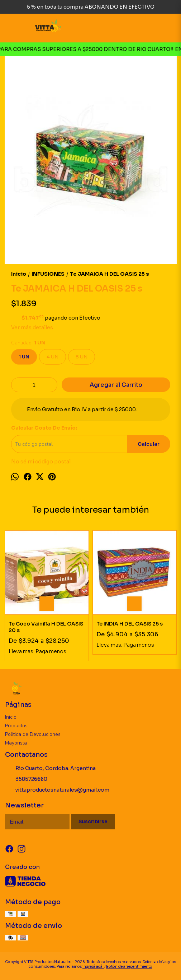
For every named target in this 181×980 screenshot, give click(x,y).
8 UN (82, 357)
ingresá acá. (93, 967)
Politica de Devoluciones (33, 734)
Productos (16, 726)
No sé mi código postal (41, 462)
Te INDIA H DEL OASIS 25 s (130, 624)
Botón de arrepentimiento (129, 967)
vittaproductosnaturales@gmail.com (57, 790)
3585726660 (26, 779)
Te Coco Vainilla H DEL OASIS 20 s (46, 627)
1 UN (24, 357)
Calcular (149, 444)
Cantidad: (28, 343)
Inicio (11, 717)
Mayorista (16, 743)
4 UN (53, 357)
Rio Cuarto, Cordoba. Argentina (50, 769)
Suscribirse (93, 822)
